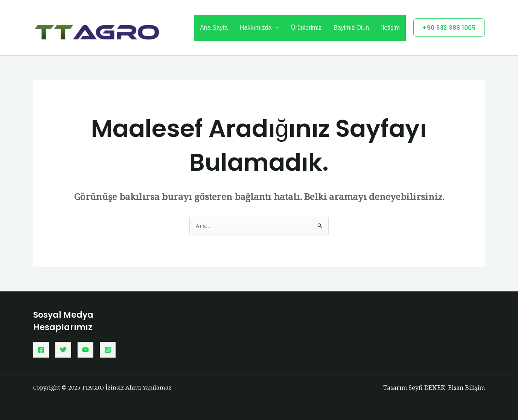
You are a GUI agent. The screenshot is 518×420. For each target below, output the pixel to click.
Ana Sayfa (214, 28)
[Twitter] (63, 350)
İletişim (390, 28)
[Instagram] (108, 350)
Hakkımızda (259, 28)
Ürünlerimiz (306, 28)
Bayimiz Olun (351, 28)
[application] (275, 28)
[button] (449, 28)
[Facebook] (41, 350)
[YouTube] (85, 350)
